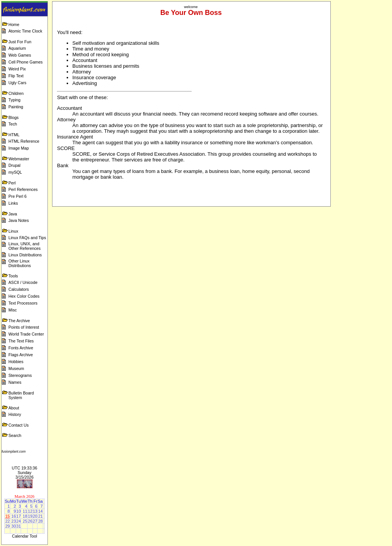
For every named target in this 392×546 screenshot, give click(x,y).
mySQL (15, 172)
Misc (13, 310)
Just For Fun (20, 42)
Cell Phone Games (25, 62)
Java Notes (19, 220)
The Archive (19, 321)
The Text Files (21, 341)
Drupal (14, 165)
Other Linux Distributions (20, 263)
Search (15, 435)
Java (13, 214)
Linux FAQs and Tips (27, 238)
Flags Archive (21, 355)
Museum (16, 368)
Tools (13, 276)
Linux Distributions (25, 255)
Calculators (19, 289)
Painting (16, 107)
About (14, 408)
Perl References (23, 189)
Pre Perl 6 (17, 196)
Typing (14, 100)
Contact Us (19, 425)
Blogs (14, 117)
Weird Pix (17, 69)
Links (13, 203)
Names (15, 382)
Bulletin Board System (21, 395)
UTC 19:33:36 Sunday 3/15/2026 (24, 473)
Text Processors (23, 303)
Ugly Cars (17, 83)
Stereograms (20, 375)
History (15, 414)
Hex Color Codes (24, 296)
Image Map (19, 148)
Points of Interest (24, 327)
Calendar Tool (24, 536)
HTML (14, 135)
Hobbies (16, 362)
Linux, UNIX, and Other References (24, 246)
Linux (13, 231)
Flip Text (16, 76)
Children (16, 93)
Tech (13, 124)
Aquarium (17, 48)
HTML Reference (24, 141)
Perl (12, 183)
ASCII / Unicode (23, 282)
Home (14, 24)
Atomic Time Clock (25, 31)
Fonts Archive (21, 348)
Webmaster (19, 159)
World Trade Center (26, 334)
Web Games (20, 55)
